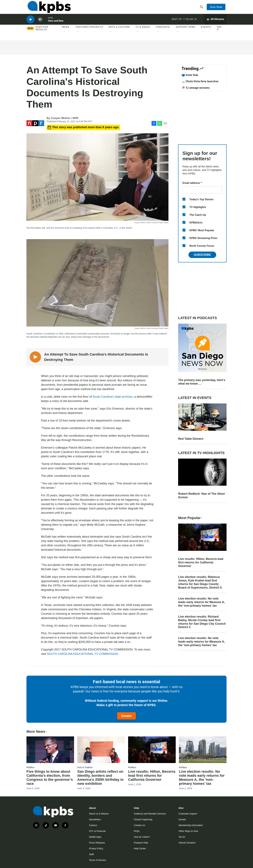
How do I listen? (142, 837)
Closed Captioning (143, 819)
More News (37, 732)
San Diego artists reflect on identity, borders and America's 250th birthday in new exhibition (100, 778)
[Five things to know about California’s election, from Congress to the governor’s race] (50, 750)
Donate (126, 716)
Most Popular (191, 518)
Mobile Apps (95, 837)
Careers (93, 825)
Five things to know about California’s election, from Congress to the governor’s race (50, 778)
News (66, 32)
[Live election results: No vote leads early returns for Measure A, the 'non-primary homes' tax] (203, 750)
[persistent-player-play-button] (30, 23)
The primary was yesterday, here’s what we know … (202, 382)
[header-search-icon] (202, 9)
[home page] (48, 9)
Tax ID (182, 837)
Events (206, 32)
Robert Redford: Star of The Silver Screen (202, 496)
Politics (30, 767)
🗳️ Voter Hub (190, 75)
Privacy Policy (96, 848)
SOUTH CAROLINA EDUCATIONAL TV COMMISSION (82, 654)
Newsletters (95, 819)
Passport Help (141, 843)
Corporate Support (188, 814)
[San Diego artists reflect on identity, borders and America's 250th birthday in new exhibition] (101, 750)
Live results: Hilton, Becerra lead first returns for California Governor (201, 562)
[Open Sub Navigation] (64, 37)
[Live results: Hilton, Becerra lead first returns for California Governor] (152, 750)
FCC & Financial (97, 831)
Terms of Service (97, 860)
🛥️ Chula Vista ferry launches (200, 81)
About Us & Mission (99, 814)
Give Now (217, 8)
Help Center (140, 848)
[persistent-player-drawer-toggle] (215, 23)
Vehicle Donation (187, 843)
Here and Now (56, 25)
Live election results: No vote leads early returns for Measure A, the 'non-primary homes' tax (201, 602)
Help (220, 33)
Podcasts (163, 32)
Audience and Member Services (150, 814)
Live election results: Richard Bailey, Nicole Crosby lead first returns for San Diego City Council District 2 (202, 622)
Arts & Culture (119, 32)
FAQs (137, 831)
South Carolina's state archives (113, 397)
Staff (91, 854)
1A (195, 23)
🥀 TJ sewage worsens (196, 88)
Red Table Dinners (191, 439)
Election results (42, 33)
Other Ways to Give (188, 831)
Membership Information (191, 825)
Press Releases (97, 843)
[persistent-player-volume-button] (40, 23)
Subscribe (202, 255)
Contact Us (139, 825)
